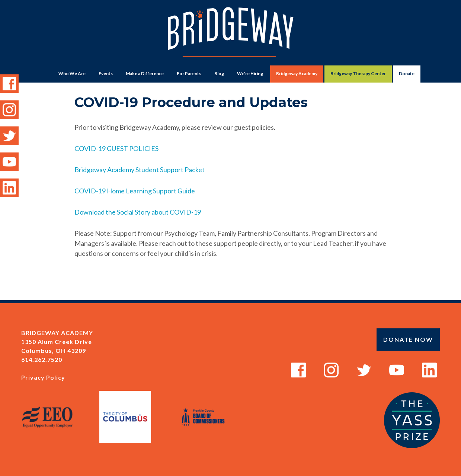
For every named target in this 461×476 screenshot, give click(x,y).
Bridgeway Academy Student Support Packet (140, 170)
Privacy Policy (43, 377)
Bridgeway (231, 36)
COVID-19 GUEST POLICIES (116, 148)
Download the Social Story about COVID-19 (138, 212)
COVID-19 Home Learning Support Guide (135, 191)
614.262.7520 (42, 359)
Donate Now (408, 339)
